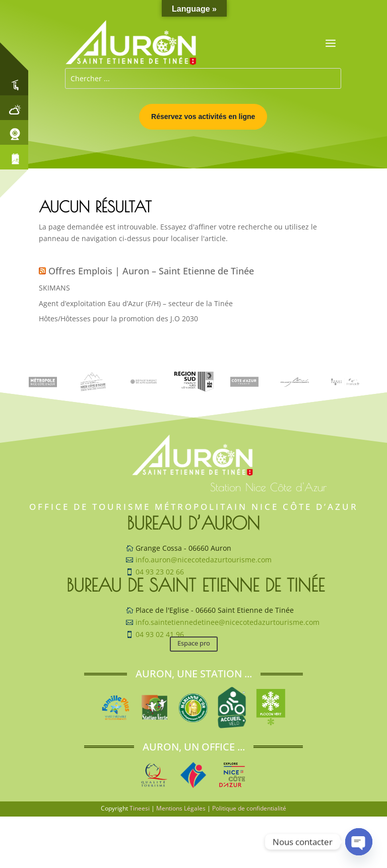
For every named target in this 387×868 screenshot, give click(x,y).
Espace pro (194, 643)
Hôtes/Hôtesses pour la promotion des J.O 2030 (118, 319)
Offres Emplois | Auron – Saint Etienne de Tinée (151, 271)
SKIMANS (54, 288)
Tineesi (140, 808)
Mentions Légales (181, 808)
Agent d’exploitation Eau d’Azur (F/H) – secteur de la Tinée (136, 303)
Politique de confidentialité (249, 808)
